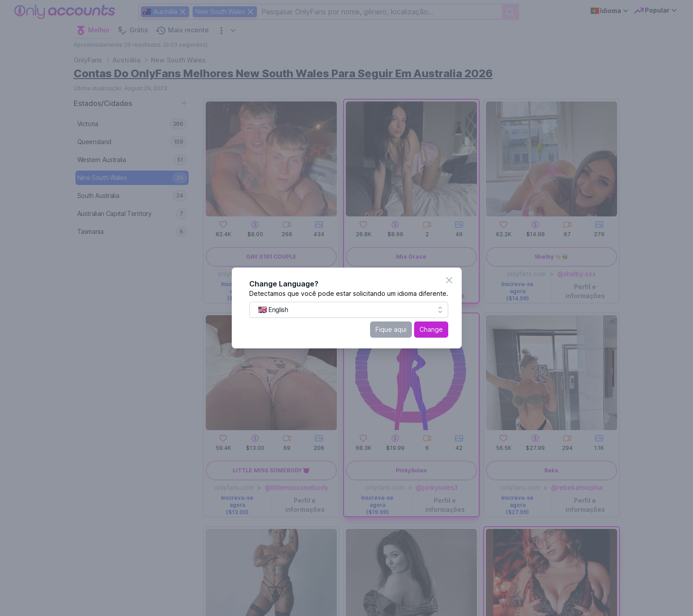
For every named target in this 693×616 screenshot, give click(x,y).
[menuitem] (274, 310)
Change (432, 329)
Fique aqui (391, 329)
